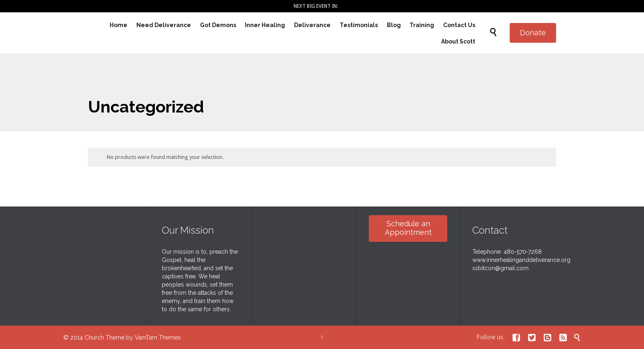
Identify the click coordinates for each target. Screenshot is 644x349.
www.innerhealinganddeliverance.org (521, 260)
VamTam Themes (158, 338)
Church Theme (105, 338)
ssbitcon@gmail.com (500, 268)
